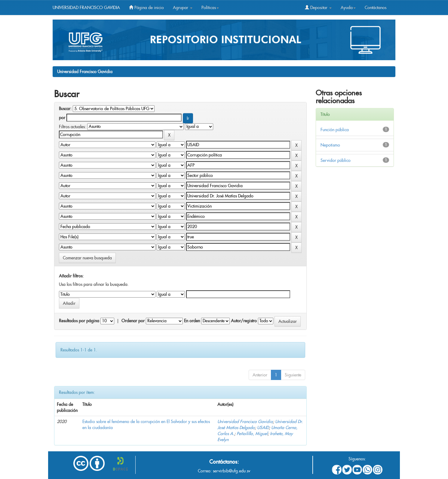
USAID (263, 428)
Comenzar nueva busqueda (87, 258)
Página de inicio (146, 8)
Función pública (335, 130)
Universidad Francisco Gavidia (85, 72)
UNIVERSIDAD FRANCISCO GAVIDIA (86, 8)
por (62, 118)
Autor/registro (244, 321)
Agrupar (183, 8)
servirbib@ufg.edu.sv (232, 471)
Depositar (318, 8)
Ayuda (348, 8)
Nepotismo (330, 145)
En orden (192, 321)
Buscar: (65, 109)
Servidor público (336, 160)
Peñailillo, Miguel (252, 434)
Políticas (210, 8)
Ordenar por (133, 321)
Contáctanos (376, 8)
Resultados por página (79, 321)
